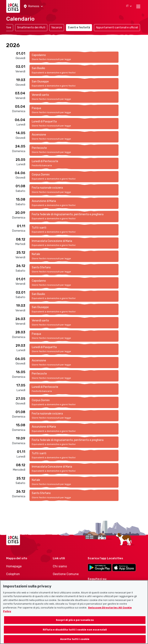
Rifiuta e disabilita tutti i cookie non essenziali (75, 634)
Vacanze (57, 28)
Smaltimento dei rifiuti (31, 28)
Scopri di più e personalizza (75, 625)
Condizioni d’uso (18, 582)
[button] (33, 6)
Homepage (14, 566)
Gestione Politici (65, 582)
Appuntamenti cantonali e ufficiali (117, 28)
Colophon (13, 574)
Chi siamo (60, 566)
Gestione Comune (66, 574)
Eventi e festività (79, 28)
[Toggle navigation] (138, 6)
